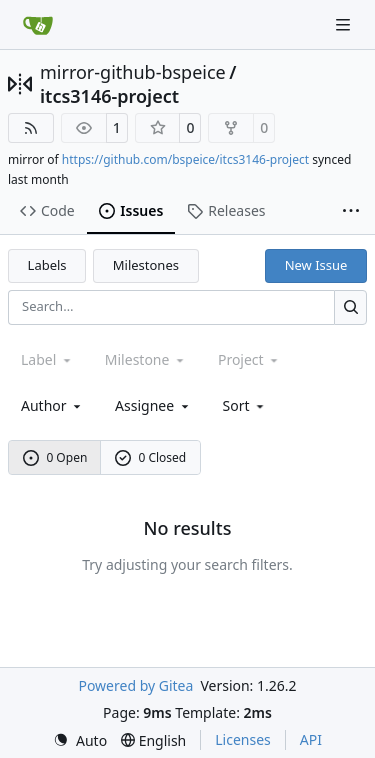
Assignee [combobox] (153, 405)
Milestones (146, 265)
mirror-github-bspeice (133, 72)
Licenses (243, 739)
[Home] (38, 25)
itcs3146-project (109, 96)
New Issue (316, 265)
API (311, 739)
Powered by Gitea (135, 685)
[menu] (245, 405)
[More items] (351, 212)
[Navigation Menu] (345, 24)
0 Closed (151, 457)
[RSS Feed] (31, 128)
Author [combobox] (52, 405)
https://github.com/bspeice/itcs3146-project (185, 159)
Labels (47, 265)
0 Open (55, 457)
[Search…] (350, 307)
